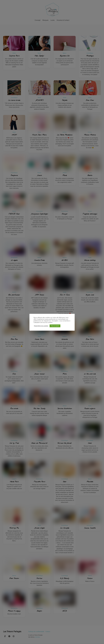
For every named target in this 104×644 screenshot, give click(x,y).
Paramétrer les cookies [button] (41, 326)
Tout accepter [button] (55, 326)
